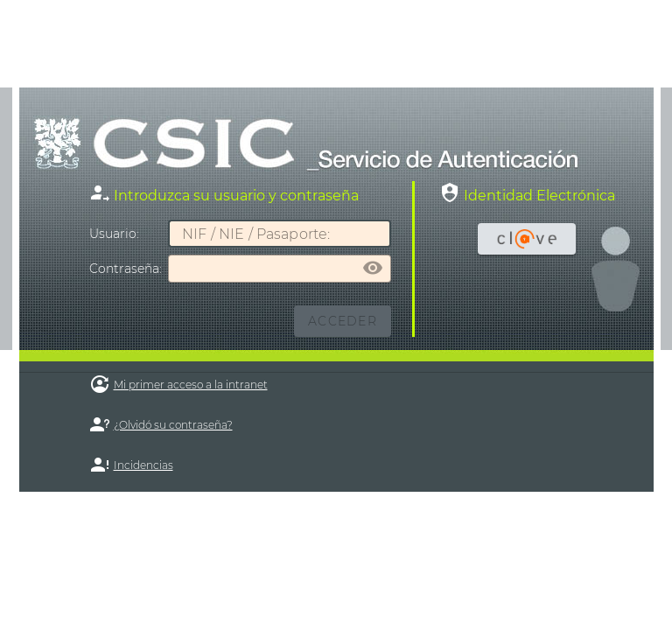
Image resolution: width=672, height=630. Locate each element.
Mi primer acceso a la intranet (191, 385)
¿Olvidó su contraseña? (173, 425)
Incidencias (143, 465)
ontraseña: (126, 269)
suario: (114, 234)
